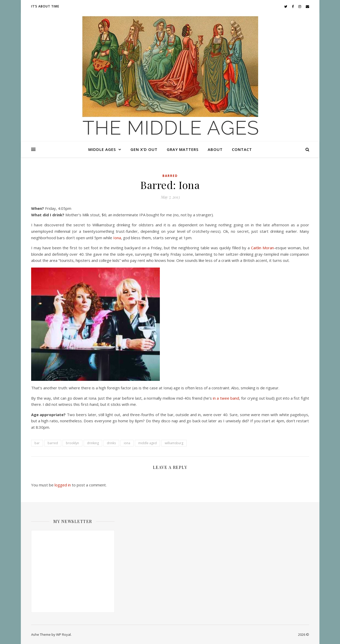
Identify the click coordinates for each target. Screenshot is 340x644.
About (215, 149)
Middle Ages (102, 149)
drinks (111, 443)
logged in (63, 485)
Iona (117, 238)
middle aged (147, 443)
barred (53, 443)
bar (37, 443)
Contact (242, 149)
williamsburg (174, 443)
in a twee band (226, 398)
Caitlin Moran (262, 248)
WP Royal (63, 634)
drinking (93, 443)
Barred (170, 176)
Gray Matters (183, 149)
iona (127, 443)
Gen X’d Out (144, 149)
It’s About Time (45, 6)
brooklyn (72, 443)
